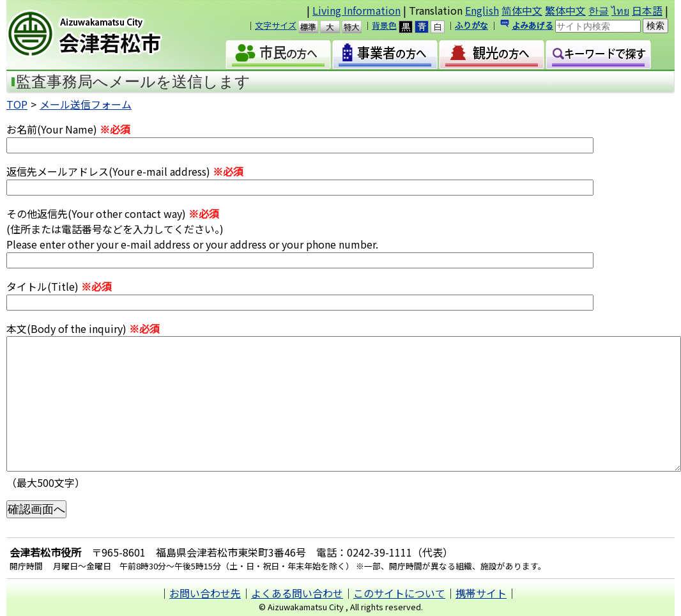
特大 (357, 27)
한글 (599, 10)
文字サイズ (276, 25)
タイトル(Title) (59, 286)
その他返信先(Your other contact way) (113, 213)
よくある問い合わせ (297, 593)
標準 (314, 27)
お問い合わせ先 (205, 593)
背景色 (384, 25)
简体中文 (522, 10)
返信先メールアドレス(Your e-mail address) (125, 171)
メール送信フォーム (86, 104)
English (482, 10)
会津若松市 (103, 35)
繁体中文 (565, 10)
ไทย (620, 10)
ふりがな (471, 25)
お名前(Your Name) (68, 129)
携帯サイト (481, 593)
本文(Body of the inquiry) (83, 328)
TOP (17, 104)
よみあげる (532, 25)
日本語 (647, 10)
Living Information (356, 10)
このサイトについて (399, 593)
